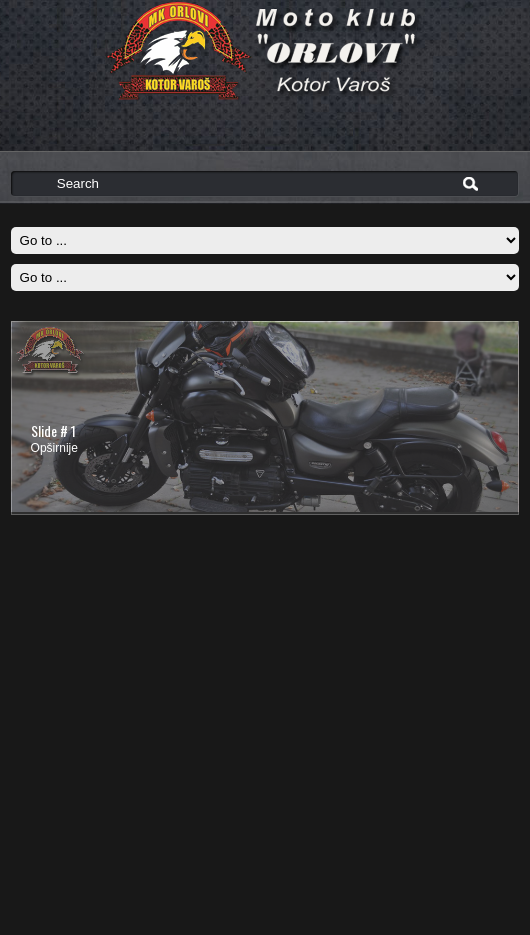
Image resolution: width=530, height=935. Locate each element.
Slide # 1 (53, 430)
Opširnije (54, 448)
